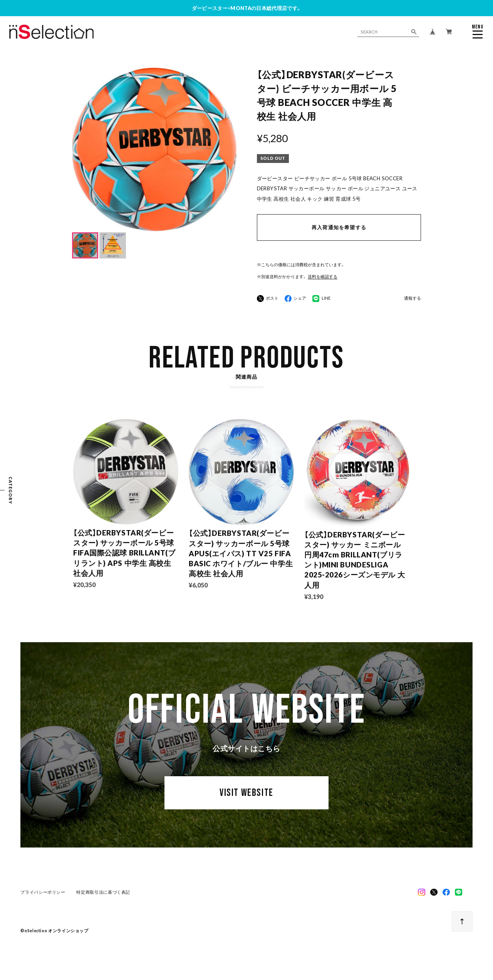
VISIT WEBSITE (246, 794)
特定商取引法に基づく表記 (103, 892)
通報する (413, 298)
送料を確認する (323, 276)
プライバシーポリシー (43, 892)
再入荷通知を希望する (339, 227)
